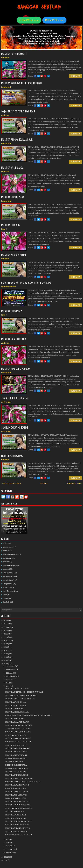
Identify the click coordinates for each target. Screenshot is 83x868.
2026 (6, 621)
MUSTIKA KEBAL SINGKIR (16, 831)
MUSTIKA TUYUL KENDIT (16, 752)
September (11, 676)
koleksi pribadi (6, 87)
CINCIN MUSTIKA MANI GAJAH (19, 835)
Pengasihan (5, 57)
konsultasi (13, 287)
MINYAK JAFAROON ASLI (16, 758)
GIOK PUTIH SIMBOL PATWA (17, 825)
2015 (6, 657)
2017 (6, 651)
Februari (10, 849)
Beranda (44, 483)
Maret (9, 846)
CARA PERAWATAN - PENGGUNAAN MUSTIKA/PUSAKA (26, 283)
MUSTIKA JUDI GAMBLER (16, 745)
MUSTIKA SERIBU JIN (15, 811)
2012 (6, 857)
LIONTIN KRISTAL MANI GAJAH (19, 808)
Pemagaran (7, 573)
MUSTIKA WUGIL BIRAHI (16, 815)
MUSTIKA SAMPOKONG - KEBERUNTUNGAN (21, 83)
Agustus (9, 680)
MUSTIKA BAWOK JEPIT (16, 818)
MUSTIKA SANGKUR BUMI (17, 775)
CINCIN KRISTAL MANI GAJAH (18, 742)
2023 (6, 631)
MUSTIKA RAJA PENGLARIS (14, 339)
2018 (6, 647)
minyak (6, 562)
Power (3, 229)
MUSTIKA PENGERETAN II (16, 755)
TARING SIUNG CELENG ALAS (15, 398)
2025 (6, 624)
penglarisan (5, 115)
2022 (6, 634)
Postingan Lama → (74, 483)
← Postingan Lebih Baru (11, 483)
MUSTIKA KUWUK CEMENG (17, 802)
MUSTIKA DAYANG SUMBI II (17, 785)
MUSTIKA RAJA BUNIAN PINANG (19, 778)
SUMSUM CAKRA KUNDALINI (15, 427)
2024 (6, 627)
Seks (5, 595)
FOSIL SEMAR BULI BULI (16, 798)
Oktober (9, 673)
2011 (6, 860)
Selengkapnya (75, 76)
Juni (8, 686)
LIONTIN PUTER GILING (12, 456)
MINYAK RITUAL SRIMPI (16, 772)
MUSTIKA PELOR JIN (11, 225)
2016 (6, 654)
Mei (8, 839)
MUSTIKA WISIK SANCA (12, 168)
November (11, 670)
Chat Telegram (54, 20)
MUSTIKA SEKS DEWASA (13, 197)
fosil (5, 543)
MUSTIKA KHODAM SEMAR (14, 255)
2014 (6, 660)
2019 (6, 644)
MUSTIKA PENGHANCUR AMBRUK (17, 139)
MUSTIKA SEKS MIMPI (12, 311)
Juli (8, 683)
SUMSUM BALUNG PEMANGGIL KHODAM (23, 782)
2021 (6, 637)
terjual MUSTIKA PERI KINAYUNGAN (18, 111)
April (8, 843)
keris (5, 551)
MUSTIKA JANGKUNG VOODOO (15, 369)
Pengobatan (8, 584)
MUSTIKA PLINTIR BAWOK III (18, 738)
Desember (10, 666)
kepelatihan (5, 287)
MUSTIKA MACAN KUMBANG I (18, 821)
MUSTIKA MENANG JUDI (16, 795)
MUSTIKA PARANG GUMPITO (18, 828)
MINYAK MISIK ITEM (14, 762)
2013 (6, 664)
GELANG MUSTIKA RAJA (16, 788)
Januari (9, 852)
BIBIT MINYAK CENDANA (16, 765)
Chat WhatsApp (29, 20)
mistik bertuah (6, 402)
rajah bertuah (8, 591)
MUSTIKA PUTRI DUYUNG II (14, 54)
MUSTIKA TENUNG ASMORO (17, 749)
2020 (6, 640)
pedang (6, 569)
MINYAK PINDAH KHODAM (17, 768)
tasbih (5, 598)
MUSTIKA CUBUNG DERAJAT (18, 805)
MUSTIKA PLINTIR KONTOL (17, 792)
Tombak (6, 602)
